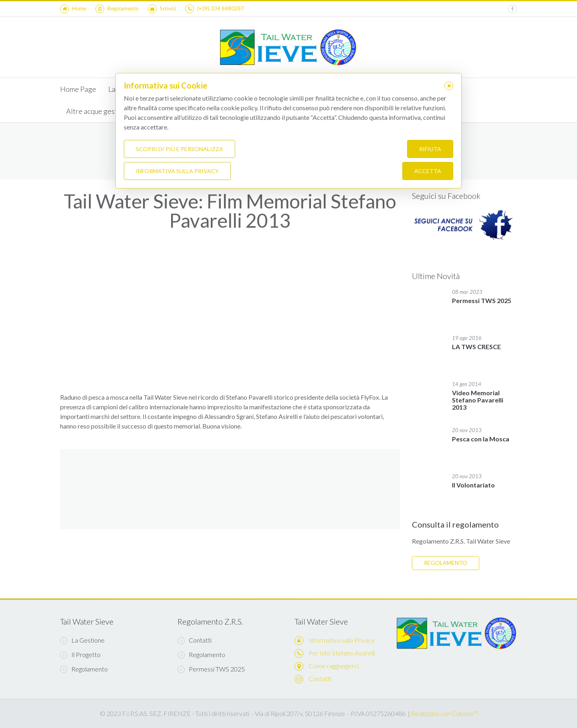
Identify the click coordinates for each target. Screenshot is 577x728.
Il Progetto (80, 655)
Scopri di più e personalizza (180, 149)
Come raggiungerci (334, 666)
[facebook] (512, 9)
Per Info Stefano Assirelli (342, 653)
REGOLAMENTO (446, 563)
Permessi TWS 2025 (211, 669)
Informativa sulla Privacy (342, 640)
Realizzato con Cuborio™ (444, 713)
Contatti (195, 640)
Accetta (428, 171)
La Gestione (82, 640)
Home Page (78, 89)
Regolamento (84, 669)
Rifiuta (430, 149)
